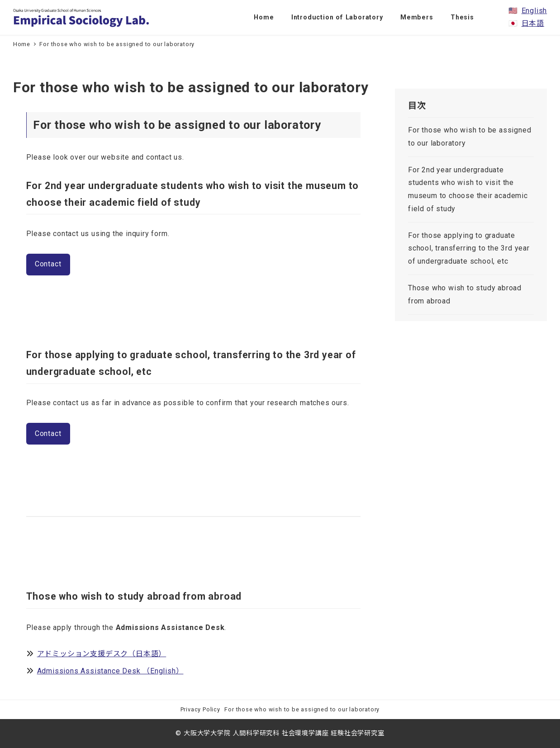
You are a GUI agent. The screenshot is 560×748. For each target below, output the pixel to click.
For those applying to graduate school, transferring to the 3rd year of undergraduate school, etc (469, 249)
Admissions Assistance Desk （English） (110, 671)
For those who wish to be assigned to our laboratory (470, 137)
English (534, 11)
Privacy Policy (200, 709)
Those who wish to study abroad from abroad (465, 294)
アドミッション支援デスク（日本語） (102, 654)
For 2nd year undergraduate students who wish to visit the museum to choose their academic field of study (468, 189)
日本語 (533, 23)
